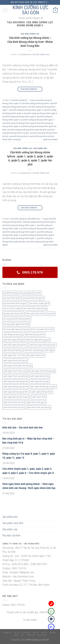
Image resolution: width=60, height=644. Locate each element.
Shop (16, 635)
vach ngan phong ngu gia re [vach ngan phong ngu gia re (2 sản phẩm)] (15, 386)
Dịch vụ (36, 633)
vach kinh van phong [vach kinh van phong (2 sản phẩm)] (33, 350)
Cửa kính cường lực (30, 34)
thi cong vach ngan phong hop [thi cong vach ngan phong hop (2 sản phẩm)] (16, 329)
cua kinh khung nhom (19, 136)
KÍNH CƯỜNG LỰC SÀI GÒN (30, 10)
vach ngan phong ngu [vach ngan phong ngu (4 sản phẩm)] (40, 381)
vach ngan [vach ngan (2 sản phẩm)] (49, 350)
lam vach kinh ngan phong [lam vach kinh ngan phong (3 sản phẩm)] (35, 308)
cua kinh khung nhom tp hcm (42, 136)
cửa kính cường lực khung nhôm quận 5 (19, 117)
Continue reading (30, 89)
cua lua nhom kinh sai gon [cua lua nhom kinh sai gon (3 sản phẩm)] (15, 303)
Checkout (31, 635)
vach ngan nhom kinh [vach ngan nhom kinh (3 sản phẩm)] (35, 355)
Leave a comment (50, 139)
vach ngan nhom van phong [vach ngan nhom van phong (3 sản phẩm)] (15, 376)
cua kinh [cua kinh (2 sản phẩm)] (37, 293)
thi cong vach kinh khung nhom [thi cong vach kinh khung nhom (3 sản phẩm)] (17, 319)
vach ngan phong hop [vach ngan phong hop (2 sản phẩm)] (40, 376)
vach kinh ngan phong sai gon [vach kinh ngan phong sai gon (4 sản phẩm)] (43, 345)
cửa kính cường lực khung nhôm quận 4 (40, 113)
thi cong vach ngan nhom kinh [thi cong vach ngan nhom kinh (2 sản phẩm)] (16, 324)
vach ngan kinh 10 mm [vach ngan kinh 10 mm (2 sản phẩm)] (13, 355)
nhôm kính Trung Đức (12, 139)
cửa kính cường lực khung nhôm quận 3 (37, 228)
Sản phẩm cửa (40, 148)
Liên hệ (44, 633)
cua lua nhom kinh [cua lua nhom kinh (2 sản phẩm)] (11, 298)
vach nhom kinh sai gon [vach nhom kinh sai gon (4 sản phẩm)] (14, 407)
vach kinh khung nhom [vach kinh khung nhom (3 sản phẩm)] (35, 335)
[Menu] (5, 10)
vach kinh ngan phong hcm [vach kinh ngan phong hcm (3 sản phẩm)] (15, 345)
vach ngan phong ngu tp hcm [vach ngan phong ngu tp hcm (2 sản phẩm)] (16, 392)
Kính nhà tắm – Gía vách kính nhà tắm (22, 428)
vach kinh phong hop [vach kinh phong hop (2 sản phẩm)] (12, 350)
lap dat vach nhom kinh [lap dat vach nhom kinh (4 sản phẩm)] (13, 314)
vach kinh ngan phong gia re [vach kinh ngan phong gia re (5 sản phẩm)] (38, 340)
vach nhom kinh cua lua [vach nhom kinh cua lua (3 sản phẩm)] (14, 402)
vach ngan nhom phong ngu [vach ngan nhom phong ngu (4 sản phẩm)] (43, 371)
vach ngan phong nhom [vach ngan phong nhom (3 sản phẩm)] (42, 392)
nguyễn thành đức (41, 55)
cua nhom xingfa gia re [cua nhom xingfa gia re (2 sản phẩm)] (39, 303)
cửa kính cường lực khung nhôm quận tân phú (27, 130)
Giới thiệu (26, 633)
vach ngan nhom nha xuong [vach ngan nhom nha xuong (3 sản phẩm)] (15, 371)
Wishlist (53, 633)
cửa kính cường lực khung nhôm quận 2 (26, 110)
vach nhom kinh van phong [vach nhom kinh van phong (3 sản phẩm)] (38, 407)
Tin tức (17, 633)
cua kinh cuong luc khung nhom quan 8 (19, 123)
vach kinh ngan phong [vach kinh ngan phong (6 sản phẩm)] (13, 340)
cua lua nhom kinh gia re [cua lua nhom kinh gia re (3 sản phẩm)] (33, 298)
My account (42, 635)
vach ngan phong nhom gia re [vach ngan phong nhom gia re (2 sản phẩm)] (16, 397)
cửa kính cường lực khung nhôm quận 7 (37, 120)
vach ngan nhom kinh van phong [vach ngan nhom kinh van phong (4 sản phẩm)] (17, 366)
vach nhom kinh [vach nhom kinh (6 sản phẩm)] (39, 397)
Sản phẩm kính (10, 517)
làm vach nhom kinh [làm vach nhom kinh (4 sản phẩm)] (35, 314)
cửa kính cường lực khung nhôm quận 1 (19, 225)
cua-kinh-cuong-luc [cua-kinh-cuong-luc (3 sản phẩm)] (11, 293)
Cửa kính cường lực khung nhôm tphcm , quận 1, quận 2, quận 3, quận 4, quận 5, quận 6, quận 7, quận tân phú (30, 158)
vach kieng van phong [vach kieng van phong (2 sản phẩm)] (13, 335)
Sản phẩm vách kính (13, 523)
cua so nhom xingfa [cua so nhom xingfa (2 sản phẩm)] (12, 308)
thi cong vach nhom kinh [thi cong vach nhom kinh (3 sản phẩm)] (43, 329)
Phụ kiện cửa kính (11, 535)
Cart (22, 635)
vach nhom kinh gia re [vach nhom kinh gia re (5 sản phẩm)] (36, 402)
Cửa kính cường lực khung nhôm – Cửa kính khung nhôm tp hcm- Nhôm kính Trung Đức (30, 42)
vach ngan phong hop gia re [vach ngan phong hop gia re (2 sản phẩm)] (15, 381)
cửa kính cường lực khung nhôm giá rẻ (39, 222)
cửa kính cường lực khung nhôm (35, 103)
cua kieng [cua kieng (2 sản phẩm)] (26, 293)
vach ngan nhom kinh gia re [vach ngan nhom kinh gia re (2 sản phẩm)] (15, 360)
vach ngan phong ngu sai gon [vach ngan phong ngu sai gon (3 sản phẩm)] (43, 386)
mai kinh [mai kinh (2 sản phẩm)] (51, 314)
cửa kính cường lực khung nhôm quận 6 (37, 235)
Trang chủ (7, 633)
